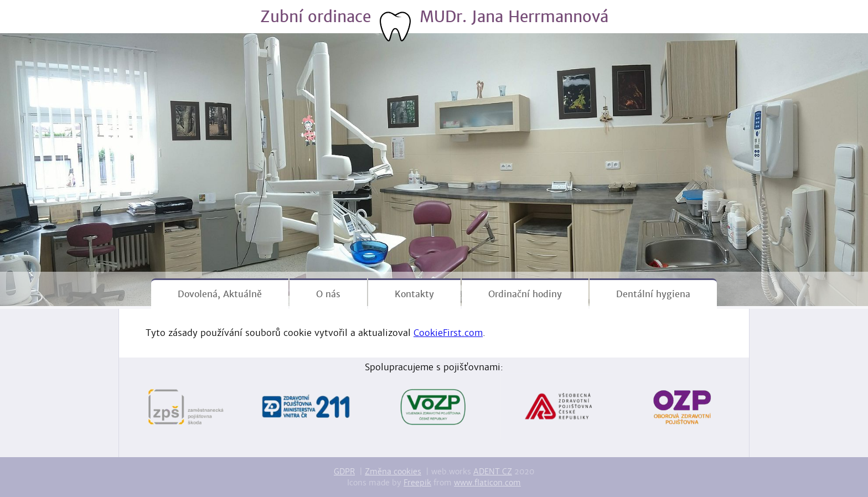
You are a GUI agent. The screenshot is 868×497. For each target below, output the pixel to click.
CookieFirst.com (448, 333)
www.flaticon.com (487, 483)
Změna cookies (393, 472)
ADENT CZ (493, 472)
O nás (328, 294)
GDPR (344, 472)
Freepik (417, 483)
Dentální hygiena (653, 294)
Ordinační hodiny (525, 294)
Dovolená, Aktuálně (220, 294)
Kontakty (414, 294)
